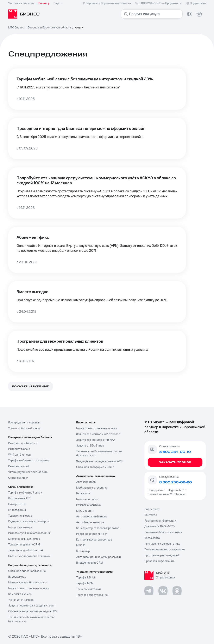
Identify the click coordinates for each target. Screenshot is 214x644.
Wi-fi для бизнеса (19, 455)
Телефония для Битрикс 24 (26, 550)
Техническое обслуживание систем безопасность (31, 619)
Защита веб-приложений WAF (96, 440)
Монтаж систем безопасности (28, 583)
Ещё (59, 3)
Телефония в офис (20, 516)
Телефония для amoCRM (24, 545)
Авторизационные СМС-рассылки (99, 557)
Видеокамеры (17, 577)
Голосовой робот (87, 499)
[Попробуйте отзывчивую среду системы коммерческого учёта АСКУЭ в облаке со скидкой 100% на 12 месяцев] (97, 193)
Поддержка (156, 490)
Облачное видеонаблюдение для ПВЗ (32, 611)
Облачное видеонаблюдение (27, 571)
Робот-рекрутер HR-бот (92, 534)
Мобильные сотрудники (92, 488)
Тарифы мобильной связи (25, 493)
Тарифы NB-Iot (86, 578)
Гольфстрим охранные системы (29, 588)
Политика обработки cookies (163, 532)
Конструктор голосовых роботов (98, 528)
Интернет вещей (19, 466)
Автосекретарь (86, 482)
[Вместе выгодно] (97, 302)
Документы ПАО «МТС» (160, 526)
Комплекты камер (20, 594)
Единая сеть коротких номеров (29, 522)
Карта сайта (152, 538)
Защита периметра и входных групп (32, 606)
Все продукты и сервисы (24, 423)
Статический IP (18, 478)
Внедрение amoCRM (89, 563)
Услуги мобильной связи (24, 428)
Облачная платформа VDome (95, 467)
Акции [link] (79, 28)
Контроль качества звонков (94, 540)
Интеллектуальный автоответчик (29, 533)
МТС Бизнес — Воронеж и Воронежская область (40, 28)
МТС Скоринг (85, 511)
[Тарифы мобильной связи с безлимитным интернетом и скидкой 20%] (97, 89)
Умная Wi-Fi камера (21, 600)
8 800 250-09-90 (176, 482)
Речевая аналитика (88, 505)
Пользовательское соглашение (165, 550)
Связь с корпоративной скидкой (29, 556)
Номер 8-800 (17, 504)
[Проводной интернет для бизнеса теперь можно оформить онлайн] (97, 139)
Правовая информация (159, 561)
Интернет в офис (19, 449)
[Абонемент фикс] (97, 250)
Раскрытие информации (160, 521)
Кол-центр (83, 551)
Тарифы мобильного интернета (29, 461)
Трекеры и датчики (89, 589)
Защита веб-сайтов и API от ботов (98, 434)
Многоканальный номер (24, 539)
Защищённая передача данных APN (99, 461)
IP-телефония (17, 510)
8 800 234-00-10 (158, 3)
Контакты (151, 515)
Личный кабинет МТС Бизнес (167, 494)
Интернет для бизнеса (23, 443)
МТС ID (81, 545)
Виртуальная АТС (19, 498)
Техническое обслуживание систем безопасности (99, 454)
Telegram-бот (175, 490)
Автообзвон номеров (90, 522)
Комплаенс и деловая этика (162, 544)
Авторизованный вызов (92, 517)
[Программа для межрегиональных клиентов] (97, 351)
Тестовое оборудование (92, 595)
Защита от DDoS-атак (90, 446)
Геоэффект (83, 494)
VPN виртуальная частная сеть (28, 472)
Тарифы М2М (85, 583)
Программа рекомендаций (162, 555)
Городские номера (20, 527)
